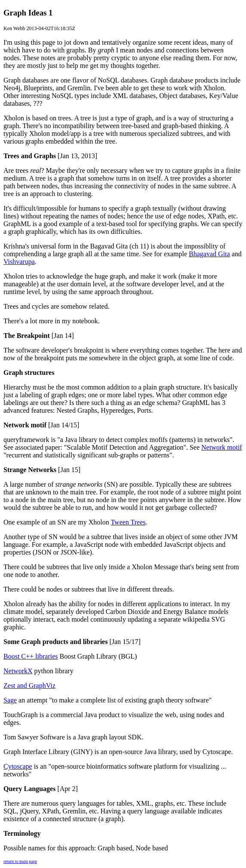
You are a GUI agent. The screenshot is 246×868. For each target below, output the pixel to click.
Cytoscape (18, 766)
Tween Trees (128, 522)
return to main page (20, 861)
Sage (10, 700)
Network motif (222, 447)
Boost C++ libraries (31, 656)
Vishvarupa (19, 262)
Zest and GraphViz (29, 686)
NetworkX (18, 671)
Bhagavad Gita (209, 254)
